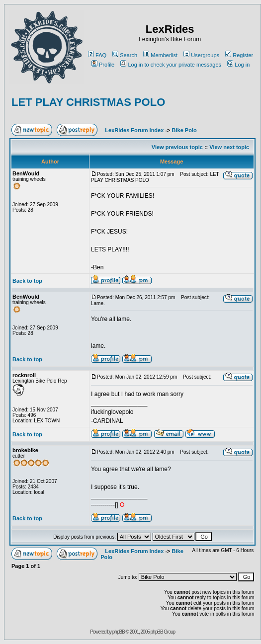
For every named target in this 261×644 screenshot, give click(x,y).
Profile (103, 65)
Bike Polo (184, 130)
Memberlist (160, 55)
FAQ (97, 55)
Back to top (27, 281)
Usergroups (201, 55)
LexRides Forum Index (134, 130)
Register (239, 55)
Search (125, 55)
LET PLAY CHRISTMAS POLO (88, 102)
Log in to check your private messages (171, 65)
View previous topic (177, 147)
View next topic (229, 147)
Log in (238, 65)
